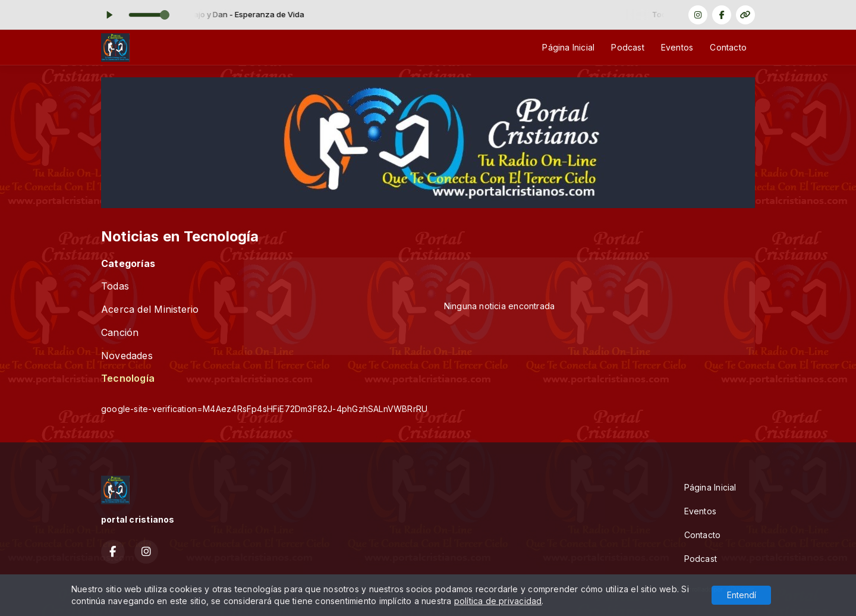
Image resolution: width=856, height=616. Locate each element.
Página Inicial (568, 47)
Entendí (742, 595)
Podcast (627, 47)
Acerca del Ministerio (150, 309)
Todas (115, 286)
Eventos (677, 47)
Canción (120, 333)
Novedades (127, 356)
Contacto (728, 47)
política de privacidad (498, 601)
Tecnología (128, 378)
